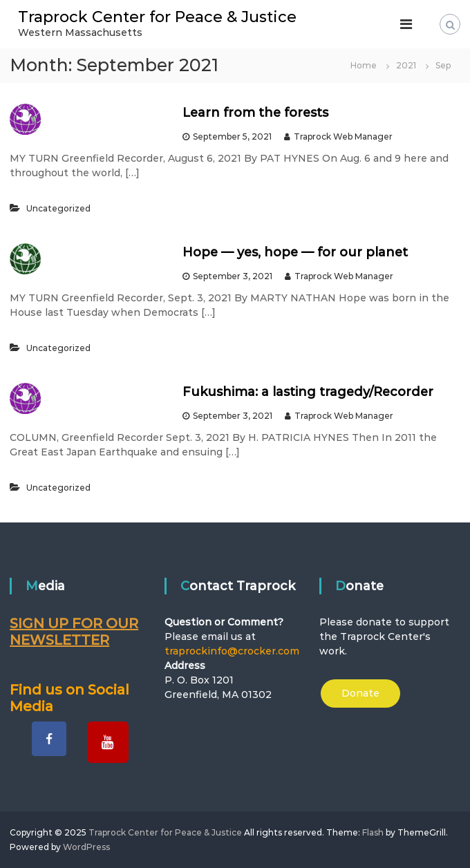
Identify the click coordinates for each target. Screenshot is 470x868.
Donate (360, 693)
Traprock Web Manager (343, 136)
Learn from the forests (255, 113)
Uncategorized (58, 208)
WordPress (86, 847)
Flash (373, 832)
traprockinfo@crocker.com (232, 651)
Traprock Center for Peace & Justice (157, 17)
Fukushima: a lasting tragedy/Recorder (308, 392)
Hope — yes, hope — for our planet (295, 252)
